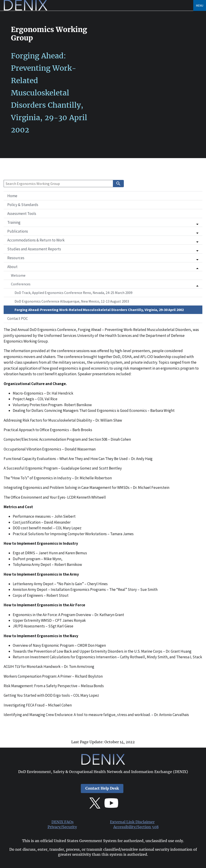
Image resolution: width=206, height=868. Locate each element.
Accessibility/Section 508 (136, 827)
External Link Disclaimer (132, 822)
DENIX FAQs (62, 822)
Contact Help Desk (102, 788)
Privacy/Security (62, 827)
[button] (103, 222)
